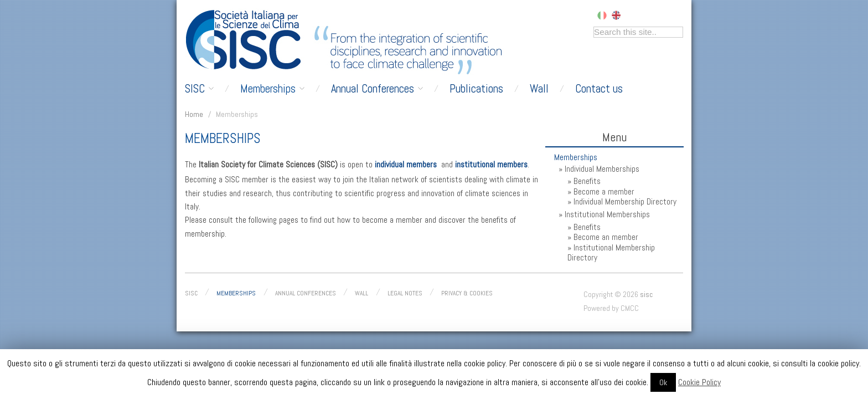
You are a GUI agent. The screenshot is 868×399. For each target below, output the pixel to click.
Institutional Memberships (607, 214)
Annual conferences (306, 293)
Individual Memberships (602, 169)
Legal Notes (405, 293)
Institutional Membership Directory (611, 253)
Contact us (599, 89)
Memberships (272, 89)
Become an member (606, 237)
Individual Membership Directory (625, 202)
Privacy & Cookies (467, 293)
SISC (199, 89)
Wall (539, 89)
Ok (663, 382)
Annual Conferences (377, 89)
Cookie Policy (699, 382)
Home (194, 114)
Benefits (587, 181)
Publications (476, 89)
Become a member (604, 192)
